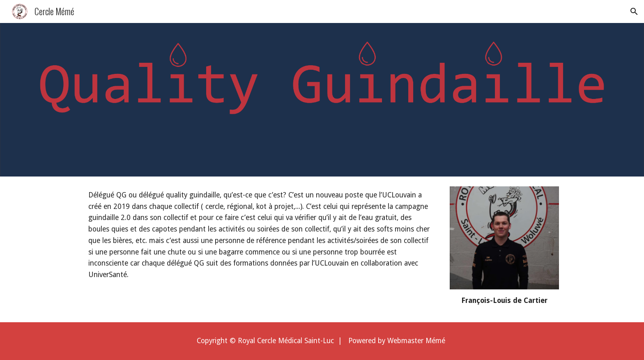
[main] (261, 235)
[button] (634, 11)
